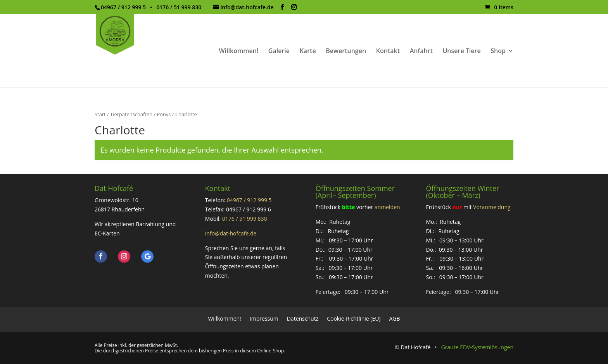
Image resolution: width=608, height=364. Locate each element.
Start (100, 114)
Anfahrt (421, 52)
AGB (395, 318)
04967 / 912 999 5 (249, 200)
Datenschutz (303, 318)
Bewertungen (346, 52)
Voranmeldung (492, 207)
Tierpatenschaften (131, 114)
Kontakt (388, 52)
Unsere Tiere (461, 52)
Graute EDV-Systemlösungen (477, 347)
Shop (498, 52)
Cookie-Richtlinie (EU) (354, 318)
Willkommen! (238, 52)
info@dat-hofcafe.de (231, 233)
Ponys (164, 114)
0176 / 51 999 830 (245, 219)
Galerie (279, 52)
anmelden (387, 207)
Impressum (264, 318)
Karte (308, 52)
